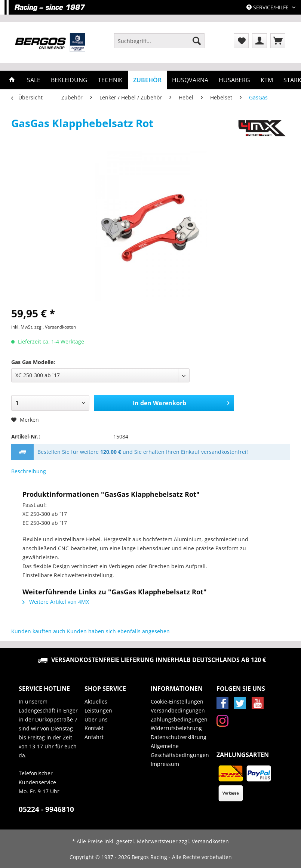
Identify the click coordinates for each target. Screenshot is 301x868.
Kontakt (94, 728)
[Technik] (110, 80)
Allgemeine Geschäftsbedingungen (180, 750)
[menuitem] (159, 44)
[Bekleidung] (69, 80)
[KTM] (267, 80)
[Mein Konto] (259, 41)
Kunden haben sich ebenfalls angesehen (118, 631)
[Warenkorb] (278, 41)
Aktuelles (96, 701)
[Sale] (34, 80)
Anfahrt (94, 737)
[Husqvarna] (190, 80)
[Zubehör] (147, 80)
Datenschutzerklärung (179, 737)
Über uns (96, 719)
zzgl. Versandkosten (55, 327)
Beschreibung (29, 471)
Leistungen (98, 710)
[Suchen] (197, 41)
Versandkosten (210, 841)
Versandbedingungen (178, 710)
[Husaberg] (234, 80)
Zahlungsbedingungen (179, 719)
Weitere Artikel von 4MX (56, 602)
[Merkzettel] (241, 41)
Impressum (165, 764)
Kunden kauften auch (38, 631)
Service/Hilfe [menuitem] (268, 7)
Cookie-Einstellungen (177, 701)
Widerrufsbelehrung (176, 728)
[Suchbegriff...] (159, 41)
